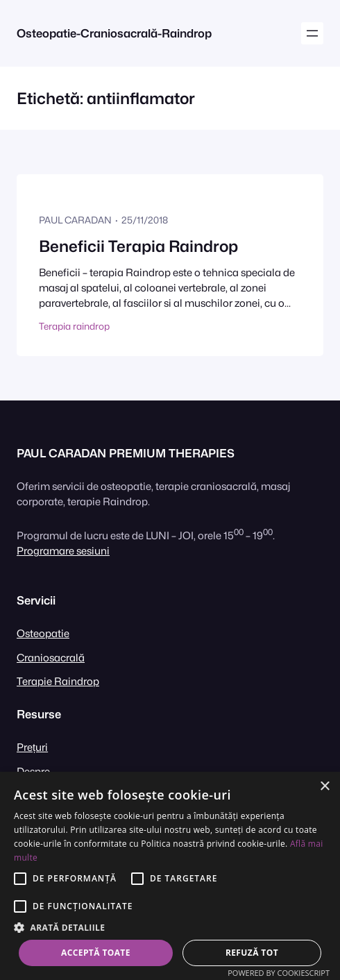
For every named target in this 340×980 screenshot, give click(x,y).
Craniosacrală (51, 658)
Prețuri (32, 747)
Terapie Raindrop (58, 681)
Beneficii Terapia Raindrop (138, 246)
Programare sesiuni (63, 551)
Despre (33, 771)
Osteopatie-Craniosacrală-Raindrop (114, 33)
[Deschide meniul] (312, 33)
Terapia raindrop (74, 326)
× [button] (324, 787)
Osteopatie (43, 633)
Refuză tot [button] (252, 953)
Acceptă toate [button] (96, 953)
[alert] (170, 876)
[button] (170, 927)
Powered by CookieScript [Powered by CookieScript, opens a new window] (279, 973)
